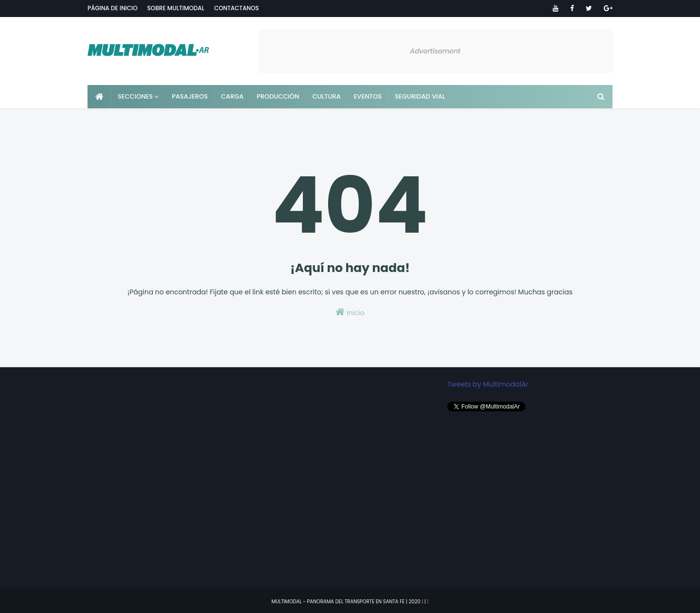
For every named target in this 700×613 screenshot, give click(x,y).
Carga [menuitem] (232, 96)
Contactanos (236, 8)
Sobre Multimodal (176, 8)
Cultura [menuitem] (326, 96)
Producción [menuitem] (278, 96)
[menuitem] (99, 97)
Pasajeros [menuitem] (190, 96)
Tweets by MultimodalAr (488, 384)
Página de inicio (113, 8)
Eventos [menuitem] (368, 96)
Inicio (350, 312)
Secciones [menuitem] (135, 96)
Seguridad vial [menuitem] (420, 96)
